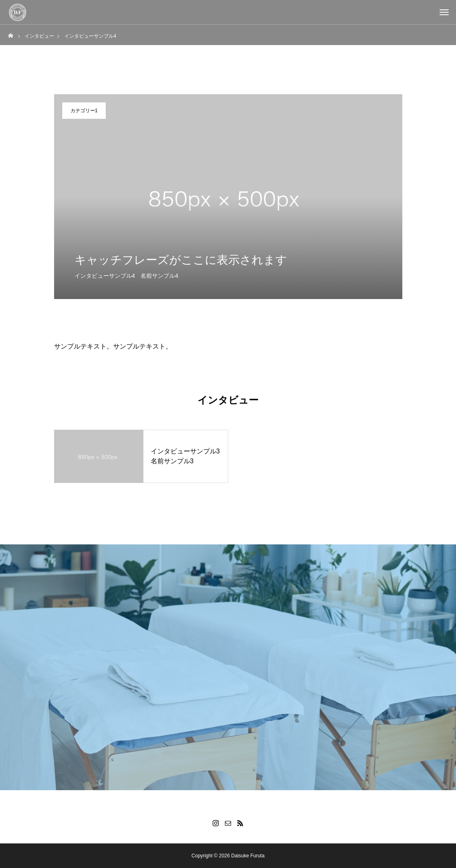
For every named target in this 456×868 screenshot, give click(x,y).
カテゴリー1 (84, 111)
